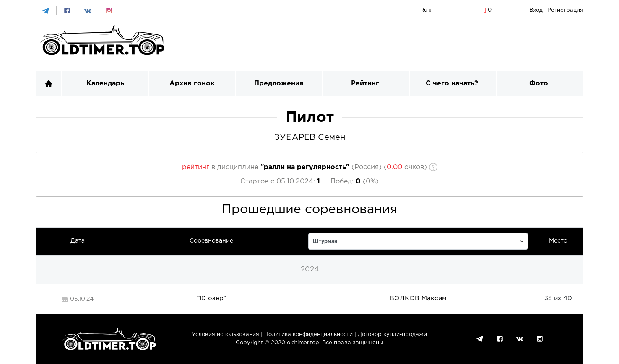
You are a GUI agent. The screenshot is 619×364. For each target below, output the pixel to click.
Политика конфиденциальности (308, 334)
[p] (394, 167)
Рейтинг (365, 84)
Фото (539, 84)
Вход (536, 10)
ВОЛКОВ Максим (418, 298)
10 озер (211, 298)
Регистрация (565, 10)
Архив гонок (192, 84)
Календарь (105, 84)
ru (424, 10)
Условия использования (225, 334)
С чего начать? (452, 84)
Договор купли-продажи (392, 334)
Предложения (279, 84)
